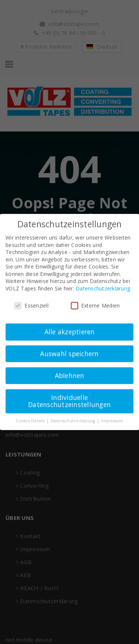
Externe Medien (95, 305)
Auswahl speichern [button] (69, 354)
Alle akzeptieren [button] (70, 332)
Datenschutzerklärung (103, 288)
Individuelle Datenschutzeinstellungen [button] (69, 401)
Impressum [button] (112, 421)
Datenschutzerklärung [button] (74, 421)
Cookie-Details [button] (31, 421)
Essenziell (31, 305)
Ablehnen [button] (70, 375)
